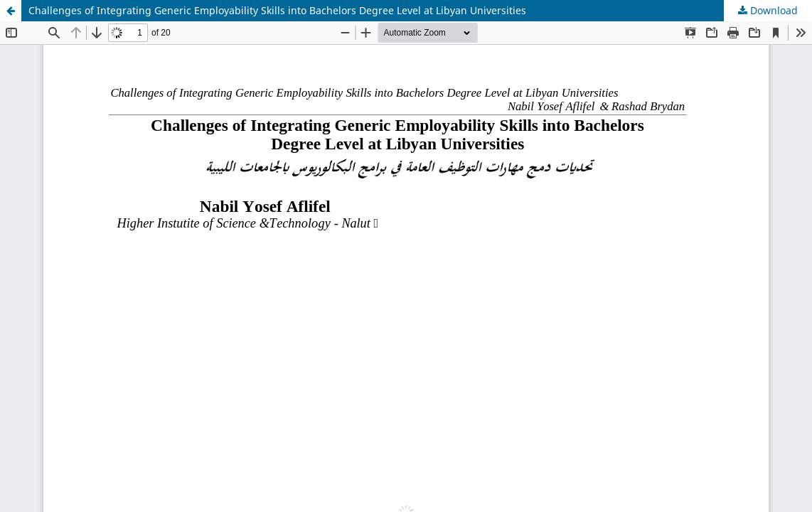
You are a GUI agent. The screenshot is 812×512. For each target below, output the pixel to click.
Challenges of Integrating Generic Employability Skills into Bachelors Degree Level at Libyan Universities (277, 10)
